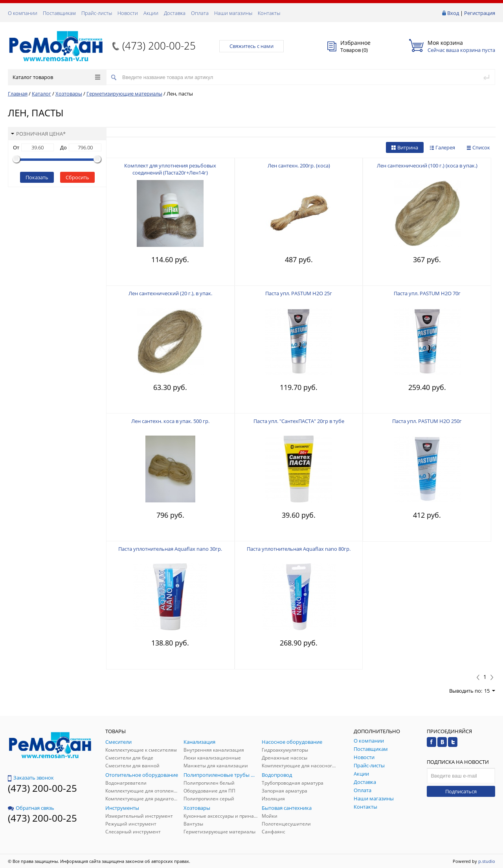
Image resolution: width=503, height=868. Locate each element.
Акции (151, 13)
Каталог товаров (56, 77)
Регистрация (480, 13)
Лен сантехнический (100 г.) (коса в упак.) (427, 166)
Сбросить (77, 177)
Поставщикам (59, 13)
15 (490, 691)
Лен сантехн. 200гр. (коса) (299, 166)
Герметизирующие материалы (124, 94)
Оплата (200, 13)
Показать (37, 177)
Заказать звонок (31, 778)
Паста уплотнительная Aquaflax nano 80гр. (299, 549)
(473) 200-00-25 (159, 46)
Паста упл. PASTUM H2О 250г (427, 421)
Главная (18, 94)
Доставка (175, 13)
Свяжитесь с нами (251, 46)
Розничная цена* (38, 134)
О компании (23, 13)
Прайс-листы (97, 13)
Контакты (269, 13)
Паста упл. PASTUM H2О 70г (427, 293)
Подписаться (461, 791)
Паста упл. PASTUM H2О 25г (299, 293)
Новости (128, 13)
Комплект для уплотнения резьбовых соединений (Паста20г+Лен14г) (170, 169)
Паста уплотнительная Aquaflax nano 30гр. (170, 549)
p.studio (487, 861)
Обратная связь (31, 808)
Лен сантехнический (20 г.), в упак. (170, 293)
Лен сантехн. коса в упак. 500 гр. (170, 421)
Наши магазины (233, 13)
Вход (453, 13)
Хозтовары (69, 94)
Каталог (41, 94)
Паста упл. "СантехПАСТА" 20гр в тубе (299, 421)
